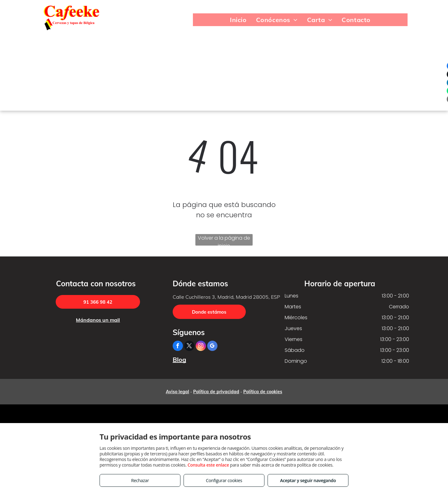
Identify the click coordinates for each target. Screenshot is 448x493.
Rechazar (140, 480)
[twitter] (189, 347)
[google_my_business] (212, 347)
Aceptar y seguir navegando (308, 480)
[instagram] (201, 347)
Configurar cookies (224, 480)
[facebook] (178, 347)
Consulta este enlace (208, 465)
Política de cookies (263, 392)
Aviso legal (177, 392)
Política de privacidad (216, 392)
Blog (179, 359)
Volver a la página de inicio (224, 240)
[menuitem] (238, 20)
